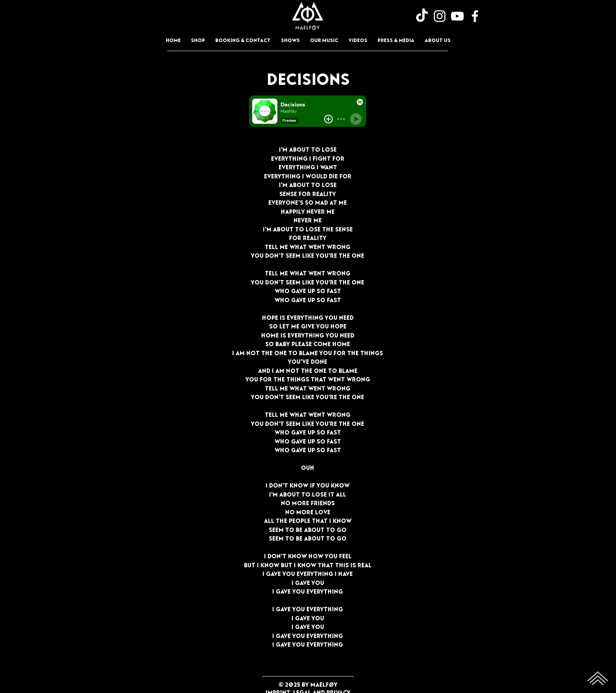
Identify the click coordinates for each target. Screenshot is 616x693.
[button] (324, 39)
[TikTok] (422, 16)
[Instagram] (440, 16)
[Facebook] (475, 16)
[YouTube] (457, 16)
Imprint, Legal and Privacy (308, 691)
